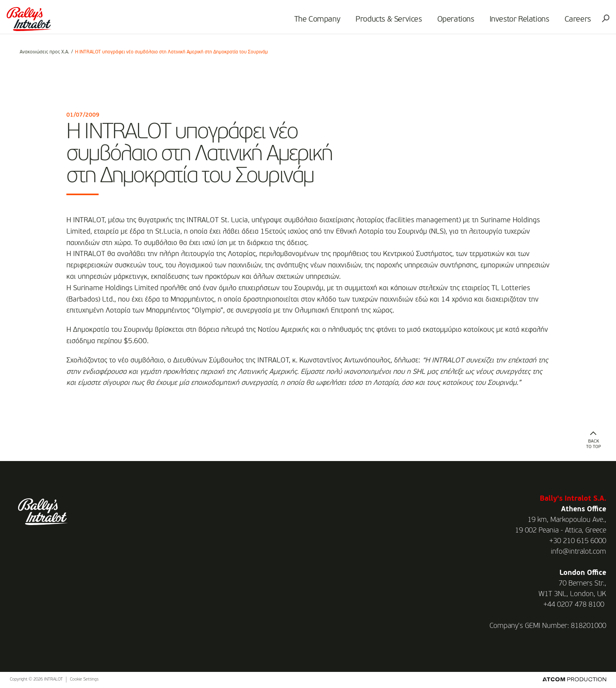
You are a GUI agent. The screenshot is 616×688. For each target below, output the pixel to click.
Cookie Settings (84, 680)
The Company (307, 22)
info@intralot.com (578, 552)
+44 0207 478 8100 (574, 605)
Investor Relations (509, 22)
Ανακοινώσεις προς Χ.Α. (44, 52)
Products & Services (379, 22)
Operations (445, 22)
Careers (567, 22)
